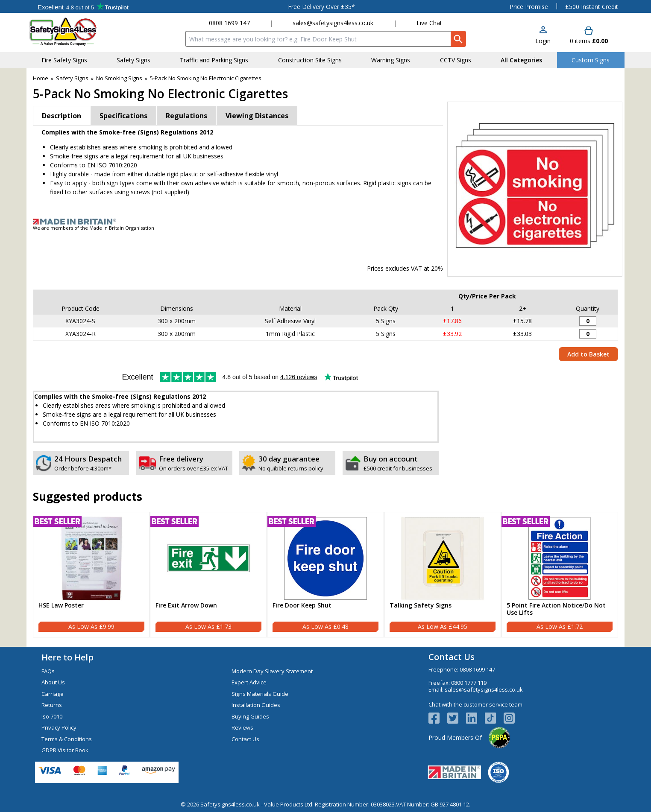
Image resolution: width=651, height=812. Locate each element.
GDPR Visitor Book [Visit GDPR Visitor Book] (65, 750)
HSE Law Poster (61, 606)
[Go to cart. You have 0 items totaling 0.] (589, 36)
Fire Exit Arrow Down (186, 606)
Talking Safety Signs (421, 606)
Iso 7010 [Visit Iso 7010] (52, 716)
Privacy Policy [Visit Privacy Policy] (59, 727)
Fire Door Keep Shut (302, 606)
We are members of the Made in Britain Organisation (94, 228)
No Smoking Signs (119, 78)
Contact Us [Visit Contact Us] (245, 739)
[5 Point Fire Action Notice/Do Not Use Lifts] (560, 575)
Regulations (186, 116)
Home (41, 78)
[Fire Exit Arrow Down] (208, 575)
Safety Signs (72, 78)
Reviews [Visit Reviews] (242, 727)
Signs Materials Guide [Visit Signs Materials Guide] (260, 694)
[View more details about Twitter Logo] (457, 718)
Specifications (123, 116)
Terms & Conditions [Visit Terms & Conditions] (67, 739)
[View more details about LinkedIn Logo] (475, 718)
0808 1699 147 (229, 23)
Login (543, 41)
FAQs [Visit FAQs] (48, 671)
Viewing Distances (257, 116)
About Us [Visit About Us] (53, 682)
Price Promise (529, 7)
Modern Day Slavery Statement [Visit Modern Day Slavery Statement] (272, 671)
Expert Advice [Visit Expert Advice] (249, 682)
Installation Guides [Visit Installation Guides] (256, 705)
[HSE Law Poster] (91, 575)
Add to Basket (588, 354)
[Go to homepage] (80, 31)
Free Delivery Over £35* (321, 7)
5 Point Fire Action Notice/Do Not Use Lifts (556, 609)
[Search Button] (458, 39)
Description (62, 116)
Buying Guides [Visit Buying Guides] (250, 716)
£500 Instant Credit (592, 7)
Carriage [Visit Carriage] (53, 694)
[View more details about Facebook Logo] (438, 718)
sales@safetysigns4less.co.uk (333, 23)
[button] (543, 36)
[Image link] (325, 222)
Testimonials (83, 6)
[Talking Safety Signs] (443, 575)
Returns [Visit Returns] (52, 705)
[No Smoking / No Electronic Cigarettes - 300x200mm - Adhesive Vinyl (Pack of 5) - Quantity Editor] (588, 321)
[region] (91, 558)
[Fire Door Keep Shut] (325, 575)
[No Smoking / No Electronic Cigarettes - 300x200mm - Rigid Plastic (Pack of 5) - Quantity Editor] (588, 334)
